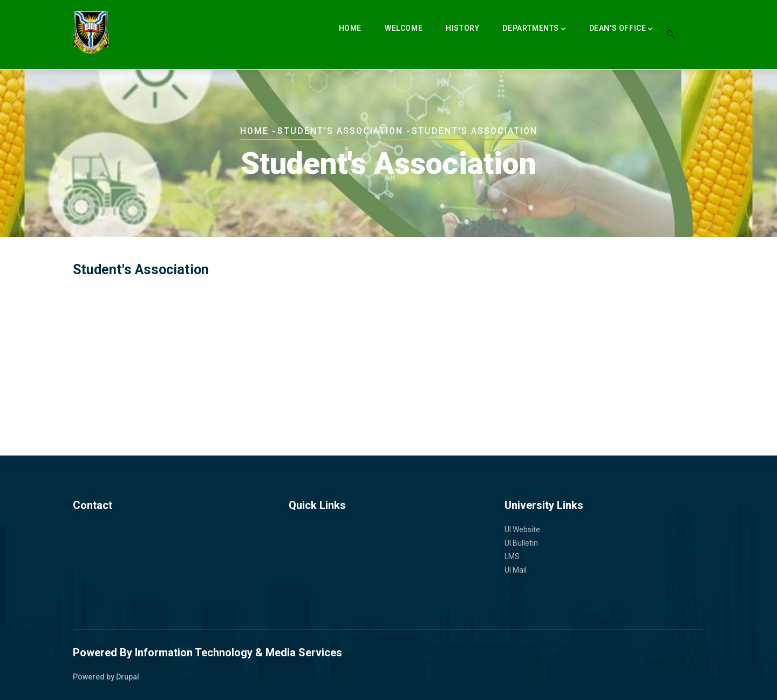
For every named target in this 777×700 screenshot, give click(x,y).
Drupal (128, 677)
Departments (534, 29)
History (462, 28)
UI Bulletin (521, 543)
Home (350, 28)
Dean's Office (621, 29)
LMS (512, 556)
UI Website (522, 529)
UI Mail (516, 570)
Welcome (404, 28)
